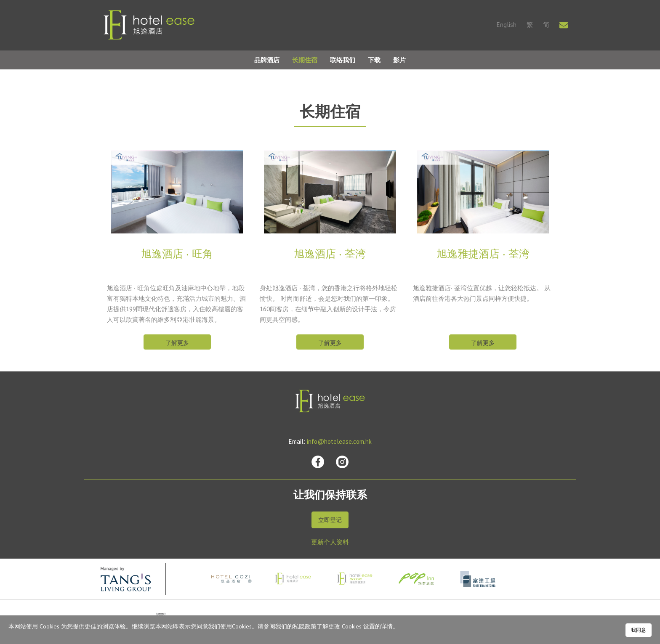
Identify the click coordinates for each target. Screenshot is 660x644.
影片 (399, 60)
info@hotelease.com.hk (339, 441)
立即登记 (330, 520)
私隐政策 (305, 626)
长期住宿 (305, 60)
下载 (374, 60)
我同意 (639, 630)
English (507, 25)
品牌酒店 (267, 60)
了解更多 (177, 343)
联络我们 (343, 60)
